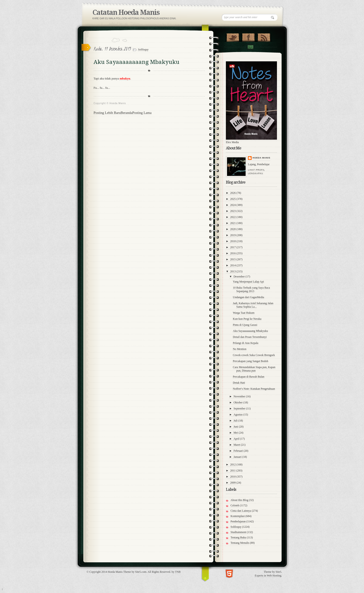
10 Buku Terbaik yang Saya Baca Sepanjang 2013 (251, 289)
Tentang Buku (238, 537)
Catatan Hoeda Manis (126, 12)
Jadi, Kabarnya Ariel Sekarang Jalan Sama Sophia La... (253, 305)
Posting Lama (142, 113)
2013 (233, 271)
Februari (238, 451)
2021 (233, 223)
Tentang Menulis (240, 543)
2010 (233, 477)
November (239, 396)
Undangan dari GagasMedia (249, 297)
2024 (233, 205)
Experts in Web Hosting (268, 576)
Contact (250, 47)
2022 (233, 217)
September (239, 409)
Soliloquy (143, 49)
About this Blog (239, 500)
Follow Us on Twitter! (233, 36)
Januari (238, 457)
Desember (239, 277)
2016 (233, 253)
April (236, 439)
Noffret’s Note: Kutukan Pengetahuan (254, 389)
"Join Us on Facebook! (248, 36)
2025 (233, 199)
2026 (233, 193)
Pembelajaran (238, 521)
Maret (237, 445)
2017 (233, 247)
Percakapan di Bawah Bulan (249, 377)
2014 (233, 265)
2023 (233, 211)
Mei (236, 433)
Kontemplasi (238, 516)
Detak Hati (239, 383)
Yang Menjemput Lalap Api (248, 282)
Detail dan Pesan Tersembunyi (250, 337)
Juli (236, 421)
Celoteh (235, 505)
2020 (233, 229)
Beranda (127, 113)
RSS (264, 36)
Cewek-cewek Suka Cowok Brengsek (254, 355)
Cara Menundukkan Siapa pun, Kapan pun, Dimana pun (254, 369)
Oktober (238, 402)
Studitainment (238, 532)
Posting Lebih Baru (107, 113)
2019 (233, 235)
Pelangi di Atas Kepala (246, 343)
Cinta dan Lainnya (241, 511)
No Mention (240, 349)
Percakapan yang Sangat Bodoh (250, 361)
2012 (233, 465)
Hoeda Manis (261, 158)
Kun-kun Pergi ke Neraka (247, 319)
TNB (178, 572)
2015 (233, 259)
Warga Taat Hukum (244, 313)
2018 (233, 241)
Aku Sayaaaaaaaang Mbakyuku (250, 331)
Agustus (238, 415)
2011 (233, 471)
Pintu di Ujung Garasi (245, 325)
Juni (236, 427)
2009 (233, 483)
